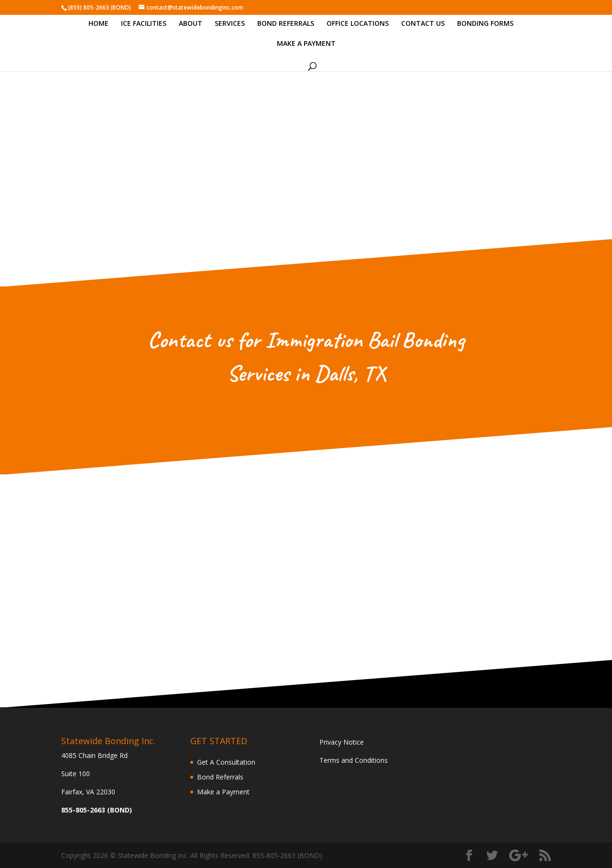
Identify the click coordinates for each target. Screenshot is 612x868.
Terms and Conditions (354, 760)
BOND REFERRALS (286, 24)
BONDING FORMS (485, 24)
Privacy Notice (342, 742)
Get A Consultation (226, 762)
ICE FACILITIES (144, 24)
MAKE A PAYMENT (306, 44)
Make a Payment (223, 792)
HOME (98, 24)
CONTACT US (423, 24)
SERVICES (230, 24)
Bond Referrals (220, 777)
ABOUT (191, 24)
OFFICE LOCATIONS (358, 24)
